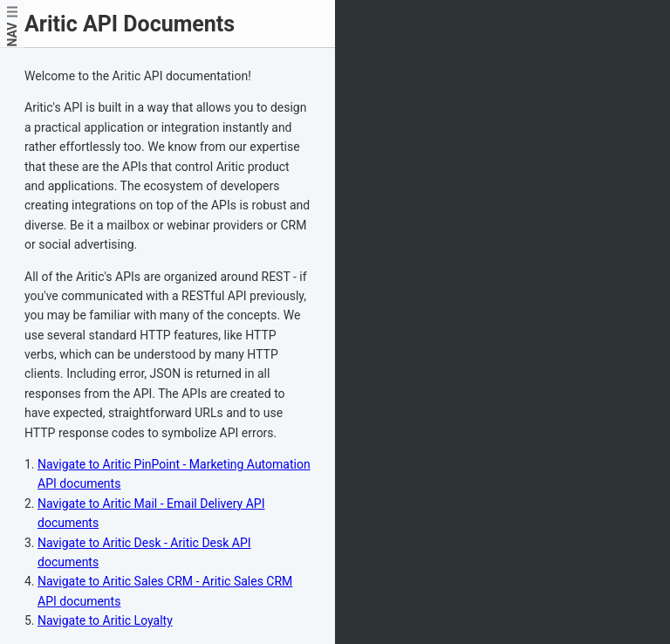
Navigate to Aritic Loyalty (105, 620)
